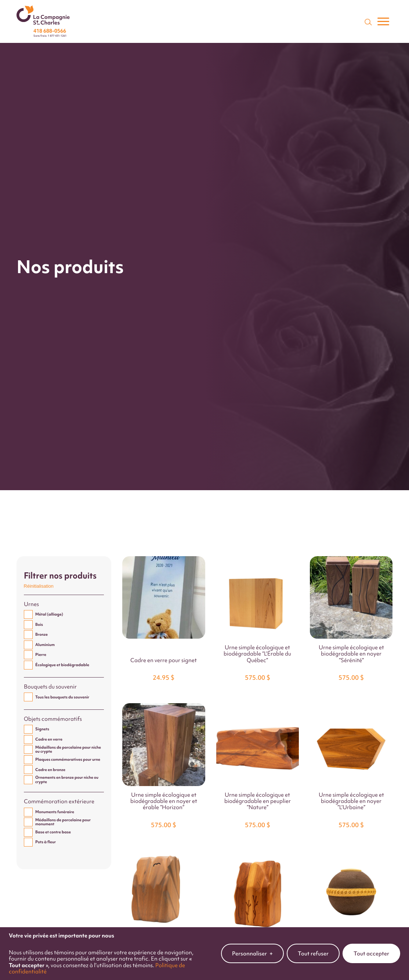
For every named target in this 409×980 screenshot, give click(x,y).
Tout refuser (313, 946)
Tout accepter (371, 946)
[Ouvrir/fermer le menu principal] (383, 22)
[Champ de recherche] (368, 22)
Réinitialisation (39, 586)
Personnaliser (252, 946)
